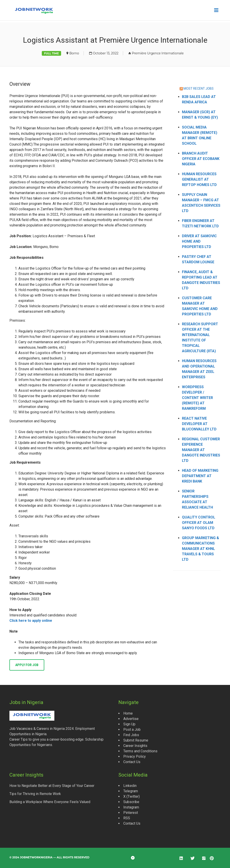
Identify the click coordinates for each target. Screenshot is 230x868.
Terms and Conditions (140, 751)
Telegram (131, 791)
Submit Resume (136, 740)
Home (128, 713)
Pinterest (131, 813)
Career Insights (135, 746)
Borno (74, 53)
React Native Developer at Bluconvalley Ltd (199, 424)
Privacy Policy (135, 756)
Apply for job (27, 665)
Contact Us (132, 762)
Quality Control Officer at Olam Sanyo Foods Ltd (199, 523)
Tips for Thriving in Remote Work (35, 794)
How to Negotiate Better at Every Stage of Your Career (52, 786)
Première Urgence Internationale (158, 53)
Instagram (131, 807)
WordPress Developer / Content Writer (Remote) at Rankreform (197, 398)
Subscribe (131, 802)
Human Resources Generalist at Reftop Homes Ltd (199, 179)
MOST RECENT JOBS (199, 89)
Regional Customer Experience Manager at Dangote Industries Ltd (201, 450)
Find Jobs (131, 735)
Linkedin (130, 786)
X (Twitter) (132, 796)
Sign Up (129, 724)
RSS (127, 818)
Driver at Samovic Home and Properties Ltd (199, 241)
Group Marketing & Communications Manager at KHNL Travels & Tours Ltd (200, 549)
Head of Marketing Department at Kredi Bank (200, 476)
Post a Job (132, 730)
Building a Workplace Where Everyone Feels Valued (50, 802)
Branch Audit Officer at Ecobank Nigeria (201, 159)
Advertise (131, 719)
